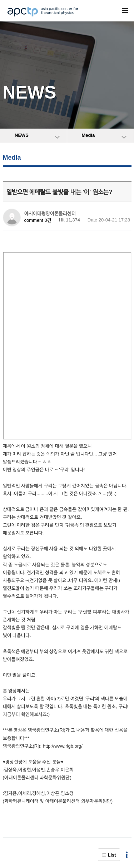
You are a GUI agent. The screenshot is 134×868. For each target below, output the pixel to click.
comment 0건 (38, 220)
